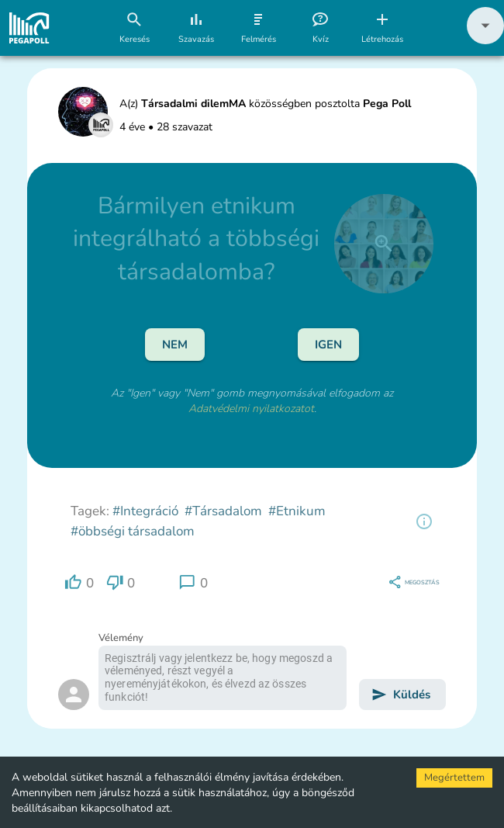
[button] (485, 41)
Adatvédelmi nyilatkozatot (251, 409)
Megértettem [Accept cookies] (454, 778)
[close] (384, 244)
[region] (424, 521)
